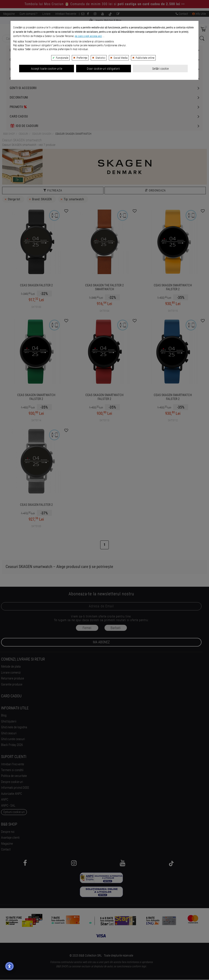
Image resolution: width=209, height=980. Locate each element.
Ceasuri (15, 60)
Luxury (15, 69)
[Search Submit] (201, 39)
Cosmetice (18, 79)
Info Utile (199, 14)
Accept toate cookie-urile (47, 150)
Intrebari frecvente (66, 14)
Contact (182, 14)
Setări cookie (160, 150)
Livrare (46, 14)
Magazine (9, 14)
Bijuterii (16, 50)
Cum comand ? (28, 14)
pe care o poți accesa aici (88, 117)
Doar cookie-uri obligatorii (103, 150)
